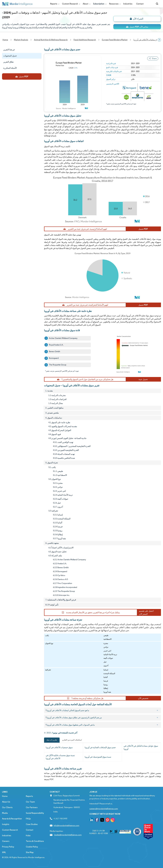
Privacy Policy (8, 847)
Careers (6, 841)
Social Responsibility (35, 813)
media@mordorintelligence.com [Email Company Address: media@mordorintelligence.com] (68, 835)
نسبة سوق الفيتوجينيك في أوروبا (98, 757)
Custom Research (70, 4)
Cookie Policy (32, 847)
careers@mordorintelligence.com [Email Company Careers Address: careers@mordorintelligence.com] (104, 809)
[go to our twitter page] (102, 820)
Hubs (28, 836)
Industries (128, 4)
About (86, 4)
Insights (6, 824)
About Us (6, 802)
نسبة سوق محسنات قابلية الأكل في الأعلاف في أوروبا (60, 757)
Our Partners (32, 807)
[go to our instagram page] (113, 820)
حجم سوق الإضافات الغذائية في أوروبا (100, 747)
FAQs (28, 819)
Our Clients (7, 807)
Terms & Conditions (35, 841)
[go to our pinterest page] (107, 820)
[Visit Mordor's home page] (17, 4)
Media (5, 813)
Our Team (30, 802)
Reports (54, 4)
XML (4, 852)
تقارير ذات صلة (52, 740)
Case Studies (32, 824)
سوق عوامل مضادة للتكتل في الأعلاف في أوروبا (141, 747)
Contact (140, 4)
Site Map (30, 852)
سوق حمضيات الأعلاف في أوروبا (59, 747)
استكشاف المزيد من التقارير (72, 740)
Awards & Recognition (12, 819)
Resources (114, 4)
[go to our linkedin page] (92, 820)
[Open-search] (157, 4)
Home (5, 796)
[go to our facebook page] (97, 820)
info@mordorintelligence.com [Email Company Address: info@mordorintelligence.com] (66, 825)
